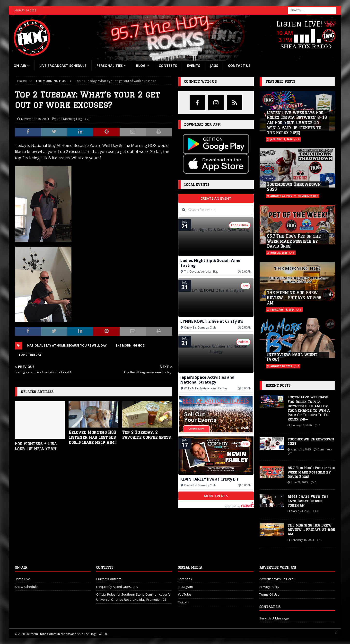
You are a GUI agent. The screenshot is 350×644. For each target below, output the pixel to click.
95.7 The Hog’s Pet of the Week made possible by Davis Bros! (294, 241)
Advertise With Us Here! (277, 579)
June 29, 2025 (279, 253)
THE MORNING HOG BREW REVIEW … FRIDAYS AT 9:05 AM (294, 298)
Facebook (185, 579)
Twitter (183, 602)
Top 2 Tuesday (30, 355)
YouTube (184, 594)
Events (193, 66)
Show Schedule (26, 587)
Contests (168, 66)
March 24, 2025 (301, 511)
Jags (214, 66)
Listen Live (22, 579)
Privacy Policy (269, 587)
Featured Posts (280, 81)
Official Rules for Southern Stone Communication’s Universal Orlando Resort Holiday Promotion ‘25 (133, 597)
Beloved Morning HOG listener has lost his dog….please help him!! (92, 438)
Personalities (110, 66)
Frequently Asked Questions (117, 587)
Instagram (185, 587)
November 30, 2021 (35, 119)
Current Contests (109, 579)
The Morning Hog (69, 119)
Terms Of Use (269, 594)
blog (141, 66)
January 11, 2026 (281, 139)
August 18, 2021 (281, 366)
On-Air (20, 66)
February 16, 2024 (282, 310)
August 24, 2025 (281, 196)
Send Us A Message (274, 618)
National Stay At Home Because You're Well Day (67, 345)
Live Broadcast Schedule (63, 66)
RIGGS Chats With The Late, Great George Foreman (308, 501)
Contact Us (239, 66)
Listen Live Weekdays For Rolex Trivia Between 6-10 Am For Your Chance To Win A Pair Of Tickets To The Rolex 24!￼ (297, 123)
